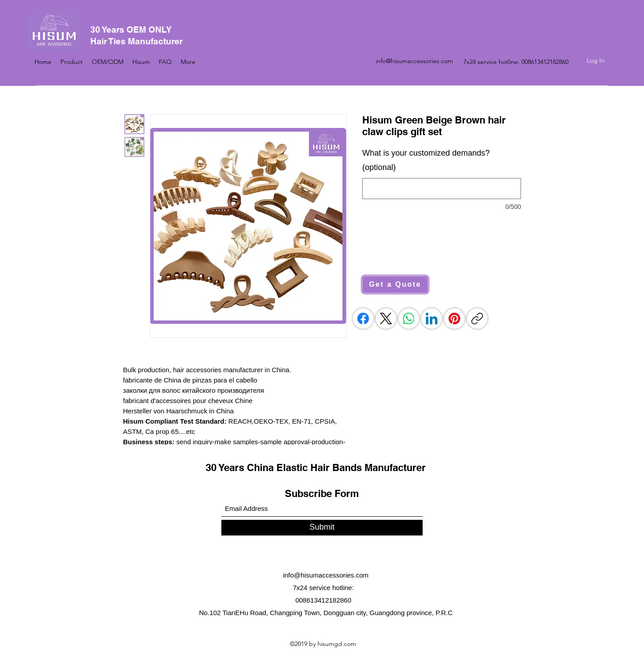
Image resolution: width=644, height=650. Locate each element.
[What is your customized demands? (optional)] (442, 189)
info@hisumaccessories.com (414, 61)
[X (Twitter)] (386, 319)
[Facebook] (363, 319)
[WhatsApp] (409, 319)
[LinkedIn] (432, 319)
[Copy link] (477, 319)
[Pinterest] (454, 319)
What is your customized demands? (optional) (426, 160)
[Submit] (322, 528)
